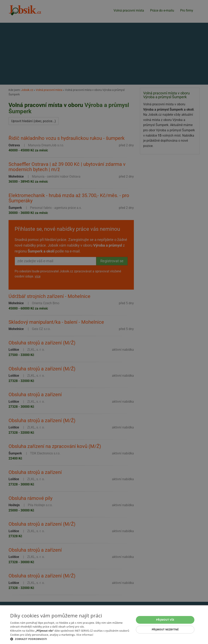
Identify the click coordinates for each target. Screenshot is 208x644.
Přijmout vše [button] (165, 620)
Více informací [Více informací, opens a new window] (85, 635)
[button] (70, 639)
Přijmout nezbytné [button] (165, 629)
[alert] (104, 322)
